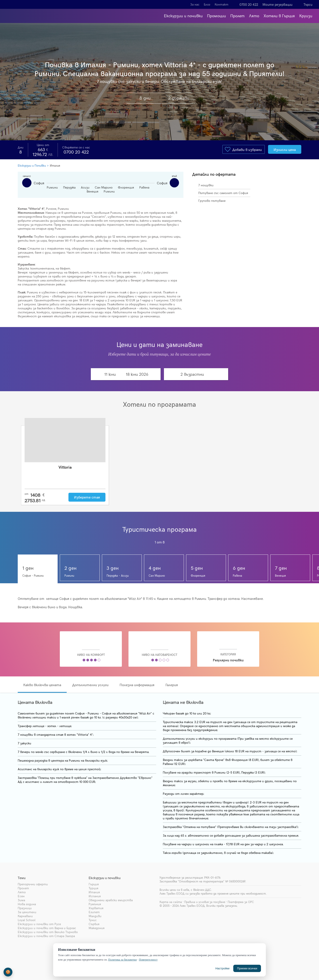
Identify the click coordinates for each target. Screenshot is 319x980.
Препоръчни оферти (33, 884)
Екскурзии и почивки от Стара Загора (46, 936)
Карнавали (25, 916)
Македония (97, 928)
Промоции (217, 16)
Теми (22, 878)
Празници (25, 908)
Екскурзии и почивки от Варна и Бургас (47, 928)
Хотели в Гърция (279, 16)
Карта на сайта (171, 902)
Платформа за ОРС (241, 902)
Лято (254, 16)
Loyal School (27, 920)
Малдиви (95, 916)
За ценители (27, 912)
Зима (21, 900)
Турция (93, 888)
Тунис (93, 920)
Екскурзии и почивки (183, 16)
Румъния (95, 904)
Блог (207, 4)
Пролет (237, 16)
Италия (55, 166)
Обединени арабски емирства (111, 900)
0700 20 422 (249, 4)
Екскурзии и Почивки (32, 166)
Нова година (27, 904)
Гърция (94, 884)
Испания (95, 896)
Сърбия (94, 924)
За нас (195, 4)
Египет (94, 912)
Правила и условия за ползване (205, 902)
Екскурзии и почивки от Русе (39, 924)
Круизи (306, 16)
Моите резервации (277, 4)
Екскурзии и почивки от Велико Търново (48, 932)
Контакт (222, 4)
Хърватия (96, 908)
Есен (21, 896)
